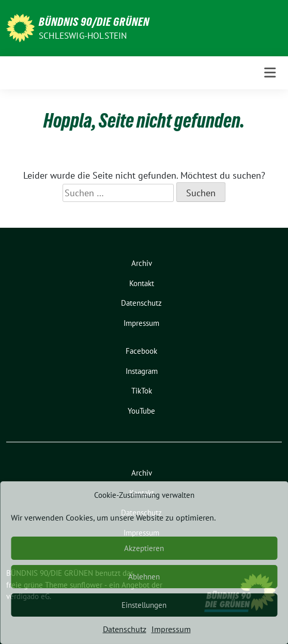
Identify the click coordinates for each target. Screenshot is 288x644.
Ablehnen (144, 577)
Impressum (171, 629)
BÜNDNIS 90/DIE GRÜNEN (94, 22)
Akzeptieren (144, 548)
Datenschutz (125, 629)
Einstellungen (144, 605)
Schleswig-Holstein (83, 36)
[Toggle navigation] (270, 73)
